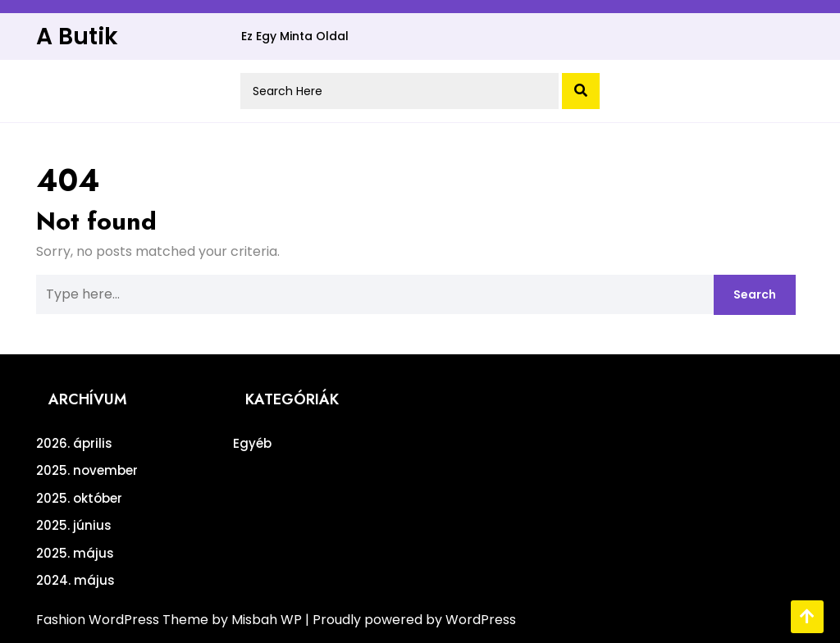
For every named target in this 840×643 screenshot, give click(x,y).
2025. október (79, 498)
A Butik (77, 36)
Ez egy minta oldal (295, 36)
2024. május (75, 580)
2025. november (87, 470)
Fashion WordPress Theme (124, 620)
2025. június (74, 525)
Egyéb (252, 443)
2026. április (74, 443)
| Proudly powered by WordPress (411, 620)
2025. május (75, 553)
